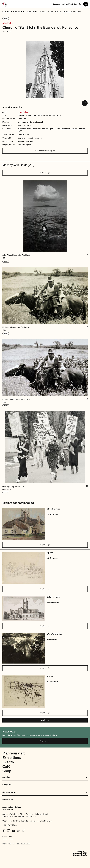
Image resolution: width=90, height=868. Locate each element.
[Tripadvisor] (18, 831)
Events (8, 762)
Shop (7, 771)
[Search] (80, 4)
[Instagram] (9, 831)
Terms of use (8, 839)
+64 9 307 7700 (10, 825)
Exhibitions (12, 758)
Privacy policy (8, 836)
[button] (45, 221)
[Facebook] (4, 831)
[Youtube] (13, 831)
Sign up (45, 741)
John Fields (8, 23)
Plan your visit (14, 753)
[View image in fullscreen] (85, 103)
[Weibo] (23, 831)
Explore (45, 545)
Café (6, 767)
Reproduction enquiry (45, 151)
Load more (45, 720)
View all (45, 173)
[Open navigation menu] (86, 4)
